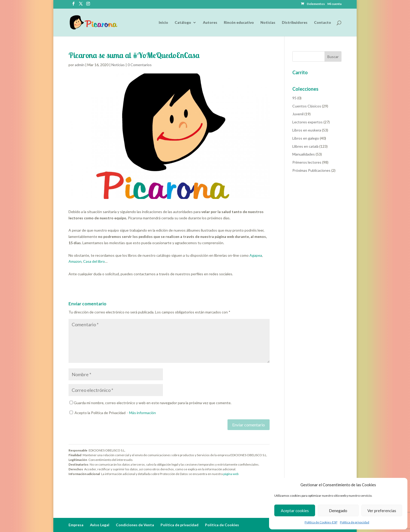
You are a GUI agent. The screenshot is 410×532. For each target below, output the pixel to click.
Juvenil (298, 114)
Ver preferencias (382, 511)
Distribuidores (295, 23)
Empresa (76, 525)
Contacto (323, 23)
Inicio (163, 23)
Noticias (268, 23)
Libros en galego (306, 138)
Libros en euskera (307, 130)
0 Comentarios (140, 65)
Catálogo (183, 23)
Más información (143, 413)
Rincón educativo (239, 23)
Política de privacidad (355, 522)
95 (294, 98)
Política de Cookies (222, 525)
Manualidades (304, 154)
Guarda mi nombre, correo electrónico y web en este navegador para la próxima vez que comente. (153, 403)
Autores (210, 23)
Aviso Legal (100, 525)
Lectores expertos (307, 122)
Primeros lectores (307, 162)
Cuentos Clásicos (307, 106)
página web (231, 474)
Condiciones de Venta (135, 525)
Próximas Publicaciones (311, 170)
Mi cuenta (334, 4)
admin (80, 65)
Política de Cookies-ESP (321, 522)
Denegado (338, 511)
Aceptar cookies (295, 511)
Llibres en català (305, 146)
